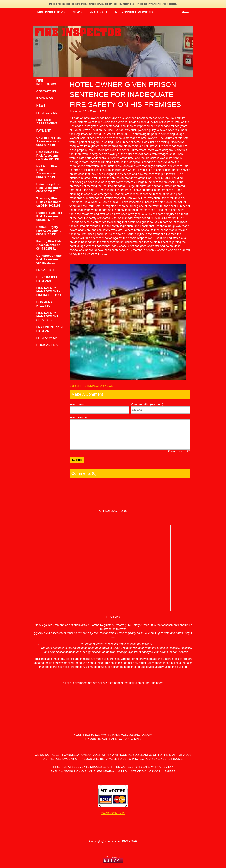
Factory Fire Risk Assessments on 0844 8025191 (49, 245)
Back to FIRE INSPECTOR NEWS (91, 386)
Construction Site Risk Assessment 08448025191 (49, 259)
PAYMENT (44, 131)
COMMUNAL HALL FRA (45, 304)
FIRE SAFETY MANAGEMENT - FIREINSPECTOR (49, 291)
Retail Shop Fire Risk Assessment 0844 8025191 (49, 188)
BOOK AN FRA (47, 345)
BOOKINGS (45, 98)
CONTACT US (46, 91)
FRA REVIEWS (47, 113)
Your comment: (80, 417)
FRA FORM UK (47, 338)
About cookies (169, 4)
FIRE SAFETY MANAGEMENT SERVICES (48, 316)
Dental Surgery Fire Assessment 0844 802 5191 (49, 231)
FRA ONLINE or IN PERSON (50, 329)
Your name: (77, 404)
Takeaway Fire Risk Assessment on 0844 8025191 (49, 202)
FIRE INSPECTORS (51, 12)
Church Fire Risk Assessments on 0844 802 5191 (49, 141)
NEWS (77, 12)
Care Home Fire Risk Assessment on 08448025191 (49, 156)
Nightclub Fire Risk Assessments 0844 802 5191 (47, 172)
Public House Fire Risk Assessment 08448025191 (49, 216)
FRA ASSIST (98, 12)
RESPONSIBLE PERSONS (134, 12)
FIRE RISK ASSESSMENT (47, 122)
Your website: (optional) (147, 404)
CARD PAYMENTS (113, 813)
